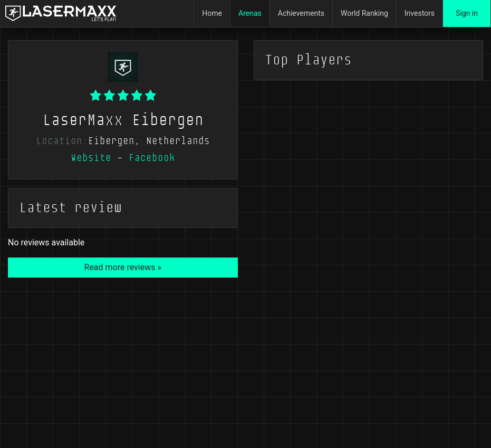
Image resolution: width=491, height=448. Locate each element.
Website (91, 158)
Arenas (250, 13)
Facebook (152, 158)
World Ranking (364, 13)
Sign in (467, 13)
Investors (420, 13)
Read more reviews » (123, 267)
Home (212, 13)
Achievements (301, 13)
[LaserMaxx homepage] (61, 13)
